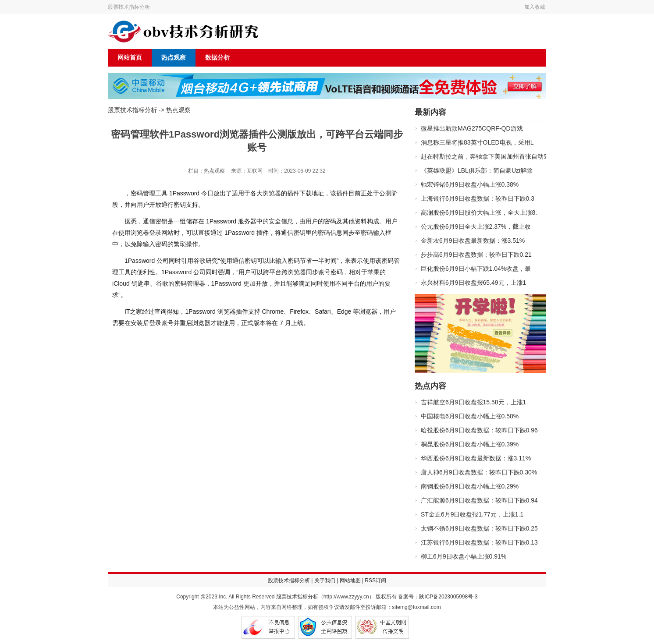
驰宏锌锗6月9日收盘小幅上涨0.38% (470, 184)
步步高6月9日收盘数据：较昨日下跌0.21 (476, 255)
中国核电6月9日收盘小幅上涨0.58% (470, 416)
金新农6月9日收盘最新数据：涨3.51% (473, 241)
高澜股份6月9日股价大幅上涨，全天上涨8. (479, 212)
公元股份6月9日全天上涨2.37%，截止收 (476, 226)
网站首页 (130, 58)
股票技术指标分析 (129, 7)
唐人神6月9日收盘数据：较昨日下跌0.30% (479, 472)
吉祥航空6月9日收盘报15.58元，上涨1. (474, 402)
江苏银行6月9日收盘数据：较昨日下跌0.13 (479, 542)
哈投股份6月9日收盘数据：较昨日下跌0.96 (479, 430)
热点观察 (174, 58)
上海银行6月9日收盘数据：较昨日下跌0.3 (478, 198)
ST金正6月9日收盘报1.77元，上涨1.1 (472, 514)
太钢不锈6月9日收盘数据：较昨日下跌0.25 (479, 528)
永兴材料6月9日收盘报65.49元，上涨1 (473, 283)
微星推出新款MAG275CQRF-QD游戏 (472, 128)
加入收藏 (535, 7)
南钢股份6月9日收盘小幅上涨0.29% (470, 486)
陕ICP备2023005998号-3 (448, 597)
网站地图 (350, 580)
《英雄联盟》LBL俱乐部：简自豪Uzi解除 (477, 170)
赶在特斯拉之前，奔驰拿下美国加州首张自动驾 (485, 156)
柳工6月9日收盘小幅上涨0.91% (464, 556)
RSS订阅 (375, 580)
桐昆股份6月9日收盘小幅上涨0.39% (470, 444)
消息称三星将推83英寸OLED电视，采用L (477, 142)
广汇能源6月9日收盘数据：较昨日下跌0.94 (479, 500)
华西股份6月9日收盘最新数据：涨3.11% (476, 458)
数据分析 (217, 58)
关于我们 (325, 580)
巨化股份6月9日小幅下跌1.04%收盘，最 (476, 269)
